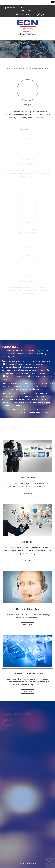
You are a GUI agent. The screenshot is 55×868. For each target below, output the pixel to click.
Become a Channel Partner (22, 14)
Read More (26, 130)
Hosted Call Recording (28, 609)
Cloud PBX (28, 542)
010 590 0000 (12, 8)
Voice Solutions (28, 478)
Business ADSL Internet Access (28, 673)
